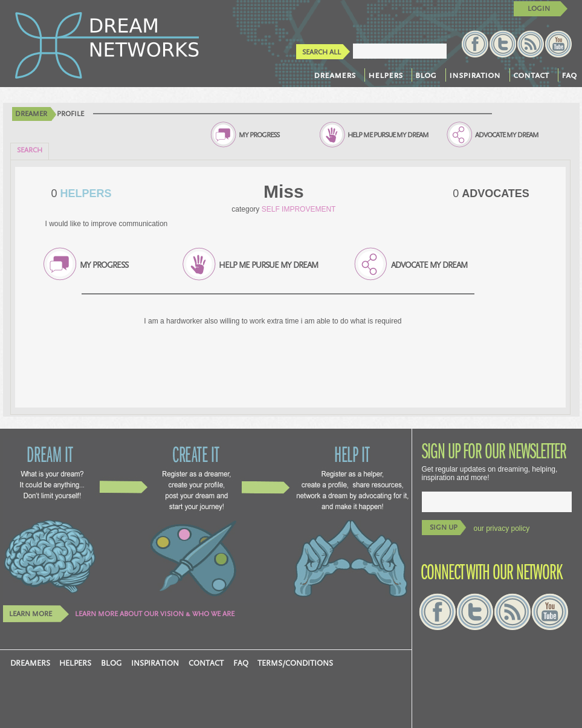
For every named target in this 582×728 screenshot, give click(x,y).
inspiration (475, 75)
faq (569, 75)
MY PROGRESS (259, 135)
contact (531, 75)
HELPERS (85, 193)
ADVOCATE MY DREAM (507, 135)
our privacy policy (502, 528)
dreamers (335, 75)
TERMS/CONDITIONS (295, 663)
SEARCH (30, 150)
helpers (385, 75)
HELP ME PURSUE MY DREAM (388, 135)
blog (426, 75)
